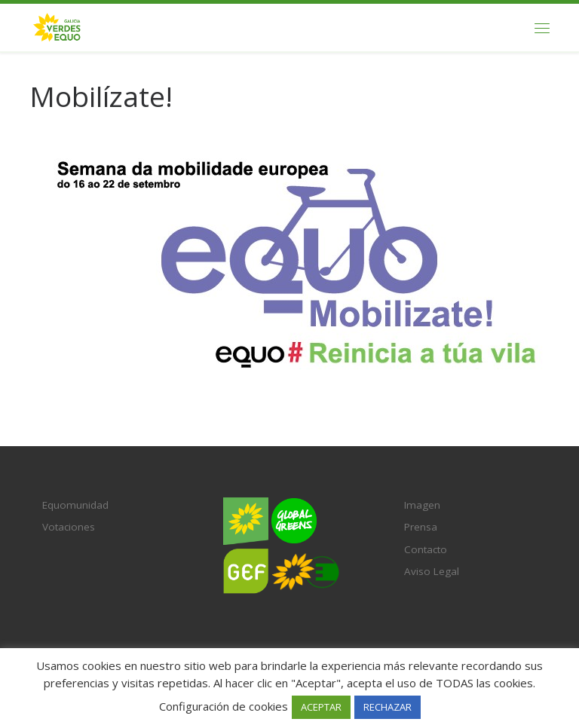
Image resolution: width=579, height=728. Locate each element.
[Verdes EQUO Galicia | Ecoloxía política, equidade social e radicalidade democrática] (57, 26)
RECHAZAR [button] (388, 707)
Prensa (421, 527)
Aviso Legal (432, 571)
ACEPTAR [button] (321, 707)
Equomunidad (75, 505)
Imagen (422, 505)
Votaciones (69, 527)
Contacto (426, 549)
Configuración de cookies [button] (224, 706)
